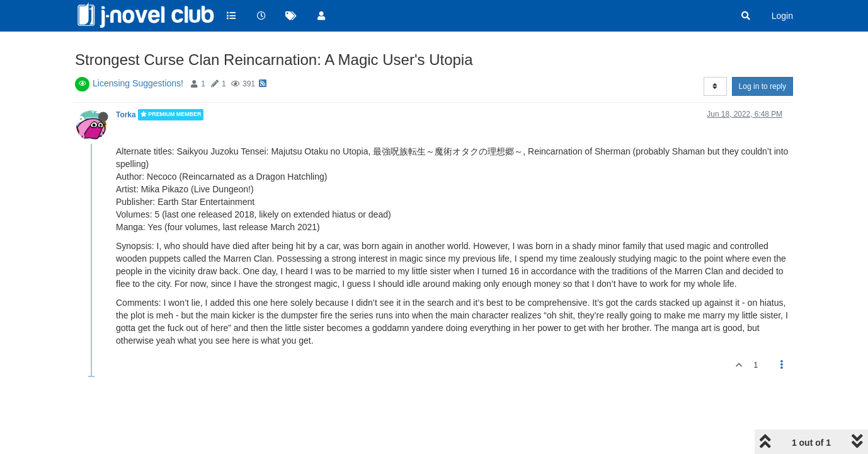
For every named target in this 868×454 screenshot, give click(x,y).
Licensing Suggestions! (138, 83)
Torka (126, 115)
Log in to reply (762, 86)
